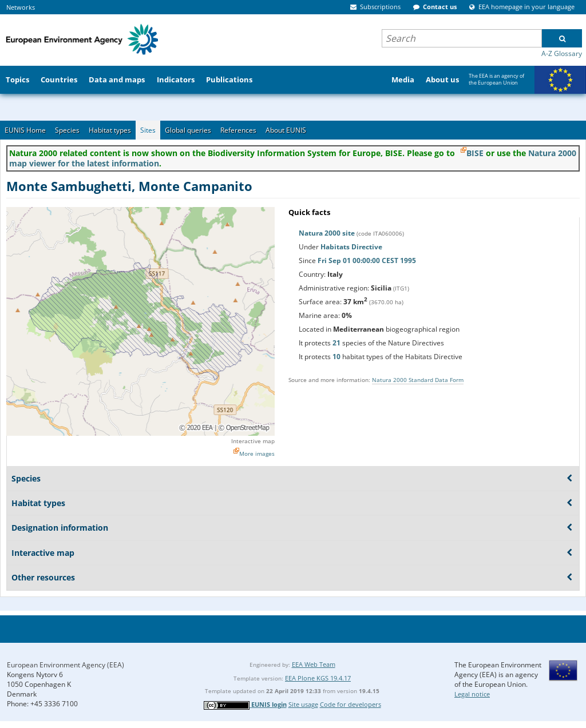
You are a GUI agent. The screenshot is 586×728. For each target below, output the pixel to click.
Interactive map (253, 441)
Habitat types (110, 130)
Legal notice (472, 694)
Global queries (188, 130)
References (238, 130)
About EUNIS (286, 130)
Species (67, 130)
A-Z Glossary (562, 53)
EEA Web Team (314, 664)
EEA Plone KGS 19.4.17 (318, 678)
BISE (475, 153)
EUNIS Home (25, 130)
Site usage (303, 704)
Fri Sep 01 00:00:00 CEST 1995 (367, 260)
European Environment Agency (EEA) (66, 665)
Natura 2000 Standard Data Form (418, 380)
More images (257, 453)
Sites (148, 130)
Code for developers (351, 704)
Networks (21, 7)
